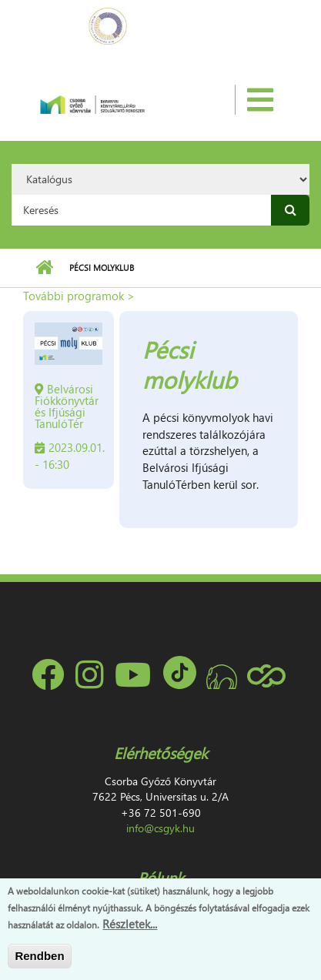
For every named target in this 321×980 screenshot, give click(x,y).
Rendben (39, 956)
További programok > (79, 296)
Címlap (44, 268)
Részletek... (130, 924)
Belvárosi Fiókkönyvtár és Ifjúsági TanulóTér (67, 406)
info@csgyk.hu (160, 828)
